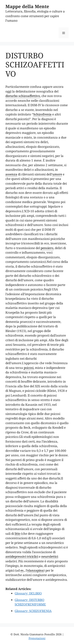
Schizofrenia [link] (42, 114)
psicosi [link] (29, 368)
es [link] (22, 570)
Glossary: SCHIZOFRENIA (33, 611)
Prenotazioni (37, 638)
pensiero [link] (47, 248)
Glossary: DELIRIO (28, 593)
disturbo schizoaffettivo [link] (23, 96)
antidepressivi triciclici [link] (22, 556)
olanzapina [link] (35, 570)
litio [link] (17, 534)
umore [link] (57, 174)
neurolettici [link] (50, 556)
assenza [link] (11, 174)
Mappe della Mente (27, 6)
